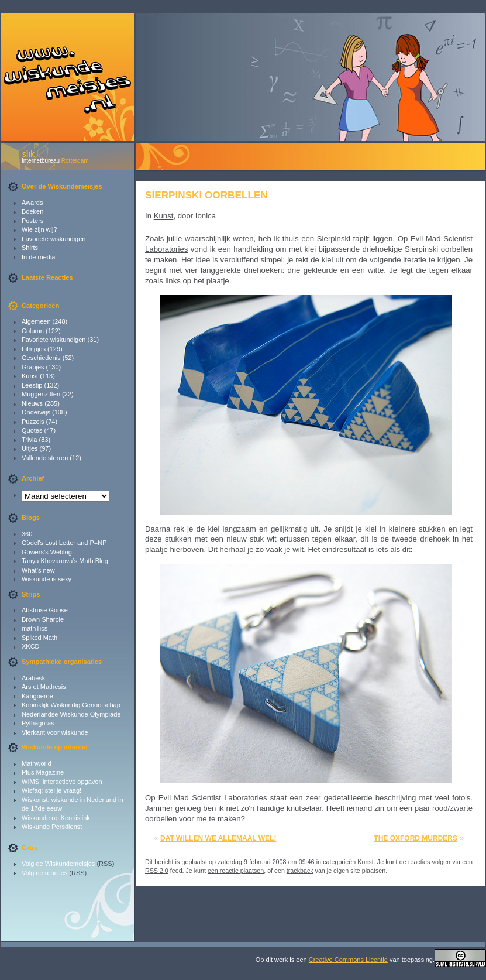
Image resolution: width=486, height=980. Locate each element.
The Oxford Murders (416, 838)
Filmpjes (34, 349)
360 (27, 534)
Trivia (29, 440)
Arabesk (33, 678)
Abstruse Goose (45, 610)
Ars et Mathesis (44, 687)
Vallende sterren (45, 458)
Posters (32, 221)
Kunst (30, 376)
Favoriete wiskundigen (54, 239)
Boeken (32, 211)
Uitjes (30, 448)
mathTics (35, 628)
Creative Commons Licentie (348, 960)
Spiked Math (39, 638)
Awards (32, 203)
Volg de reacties (44, 873)
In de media (38, 257)
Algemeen (36, 321)
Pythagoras (38, 723)
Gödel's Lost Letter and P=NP (64, 543)
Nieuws (32, 403)
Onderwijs (36, 412)
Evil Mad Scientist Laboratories (213, 798)
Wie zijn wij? (39, 229)
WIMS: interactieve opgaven (62, 782)
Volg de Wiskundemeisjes (58, 864)
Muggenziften (41, 394)
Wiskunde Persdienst (52, 827)
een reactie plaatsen (236, 871)
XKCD (31, 646)
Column (33, 331)
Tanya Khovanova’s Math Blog (65, 561)
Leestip (32, 385)
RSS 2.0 (157, 871)
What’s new (38, 570)
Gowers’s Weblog (47, 552)
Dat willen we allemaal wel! (218, 838)
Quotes (32, 430)
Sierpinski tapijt (343, 239)
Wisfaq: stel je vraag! (51, 790)
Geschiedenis (41, 358)
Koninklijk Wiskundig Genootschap (71, 705)
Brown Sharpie (43, 619)
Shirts (30, 248)
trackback (300, 871)
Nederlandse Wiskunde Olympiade (71, 714)
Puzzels (33, 422)
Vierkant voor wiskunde (55, 732)
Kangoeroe (37, 696)
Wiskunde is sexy (46, 579)
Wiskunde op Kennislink (56, 818)
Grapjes (33, 367)
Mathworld (37, 763)
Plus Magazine (43, 772)
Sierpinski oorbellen (206, 195)
